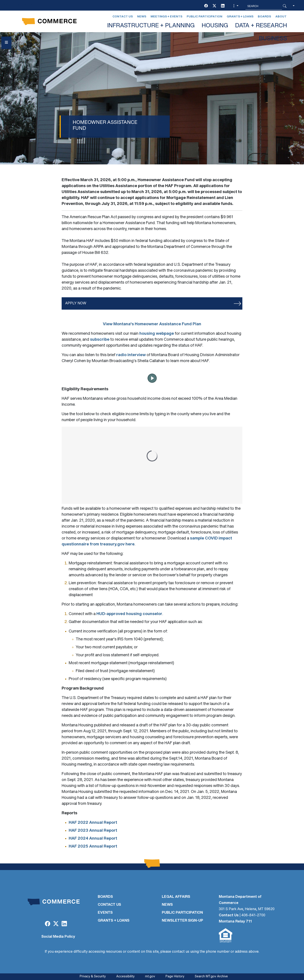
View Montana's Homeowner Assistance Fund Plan (152, 324)
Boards (264, 17)
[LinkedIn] (223, 6)
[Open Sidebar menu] (6, 43)
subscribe (100, 340)
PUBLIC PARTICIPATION (182, 913)
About (281, 17)
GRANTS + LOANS (114, 921)
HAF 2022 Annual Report (93, 823)
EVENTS (105, 913)
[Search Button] (285, 6)
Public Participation (205, 17)
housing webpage (157, 334)
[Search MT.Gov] (264, 6)
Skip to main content (19, 5)
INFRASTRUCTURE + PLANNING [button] (151, 26)
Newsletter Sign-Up (182, 921)
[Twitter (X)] (214, 6)
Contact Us (123, 17)
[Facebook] (206, 6)
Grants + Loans (240, 17)
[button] (235, 6)
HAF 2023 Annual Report (93, 831)
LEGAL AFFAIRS (176, 897)
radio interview (131, 355)
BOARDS (105, 897)
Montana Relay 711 (235, 922)
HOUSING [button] (215, 26)
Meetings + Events (166, 17)
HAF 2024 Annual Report (93, 839)
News (142, 17)
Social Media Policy (58, 937)
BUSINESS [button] (273, 39)
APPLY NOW (76, 303)
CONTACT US (109, 905)
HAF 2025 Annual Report (93, 847)
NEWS (167, 905)
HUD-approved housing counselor (129, 614)
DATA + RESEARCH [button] (261, 26)
